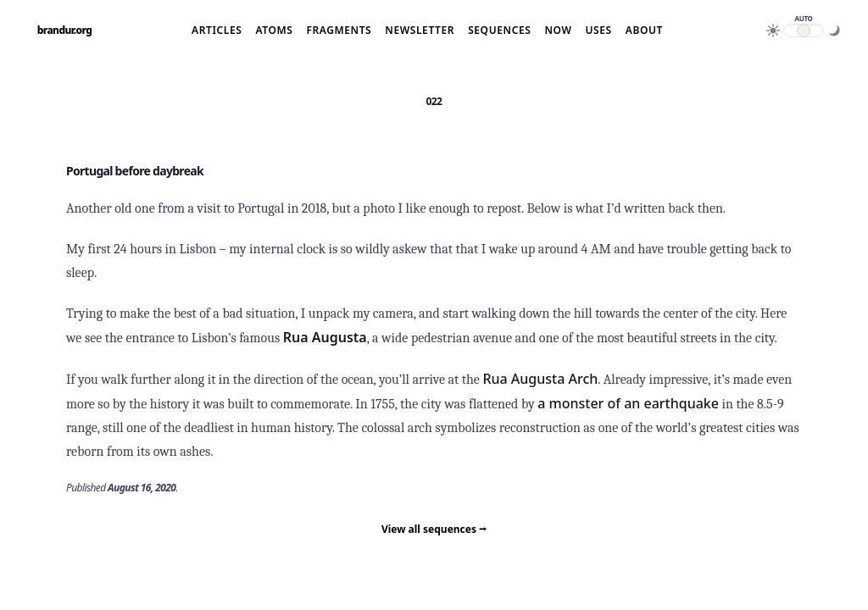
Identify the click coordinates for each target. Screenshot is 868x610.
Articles (217, 30)
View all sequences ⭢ (434, 529)
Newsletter (420, 30)
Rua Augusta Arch (540, 379)
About (644, 30)
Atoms (274, 30)
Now (558, 30)
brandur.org (65, 30)
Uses (598, 30)
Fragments (339, 30)
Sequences (499, 30)
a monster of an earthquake (628, 403)
